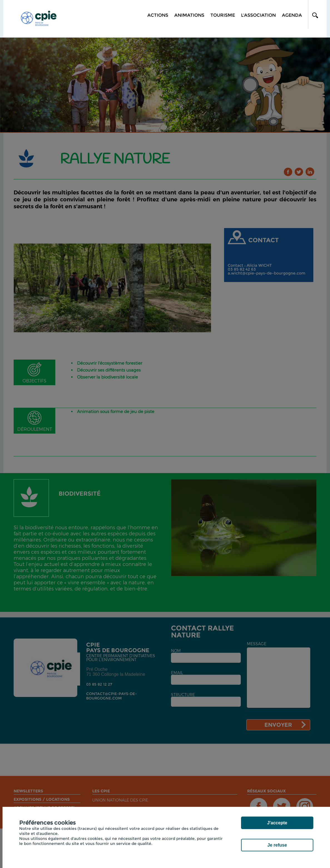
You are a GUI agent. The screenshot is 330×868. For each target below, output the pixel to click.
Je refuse (277, 845)
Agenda (292, 15)
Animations (189, 15)
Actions (158, 15)
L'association (258, 15)
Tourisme (223, 15)
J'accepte (277, 823)
